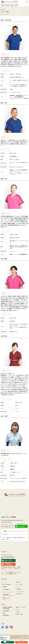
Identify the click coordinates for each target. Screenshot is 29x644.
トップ (2, 14)
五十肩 (18, 612)
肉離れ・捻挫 (19, 614)
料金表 (18, 582)
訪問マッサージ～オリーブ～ (6, 599)
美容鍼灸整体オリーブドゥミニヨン (8, 595)
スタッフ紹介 (19, 584)
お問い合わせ (7, 560)
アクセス (18, 587)
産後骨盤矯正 (6, 615)
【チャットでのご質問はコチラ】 (9, 574)
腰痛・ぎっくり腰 (20, 607)
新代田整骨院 (6, 589)
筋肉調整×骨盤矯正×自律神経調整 (8, 608)
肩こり (18, 610)
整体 (4, 613)
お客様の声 (19, 589)
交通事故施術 (6, 611)
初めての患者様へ (7, 584)
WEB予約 (21, 642)
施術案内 (5, 587)
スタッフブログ (20, 591)
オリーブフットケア (7, 592)
